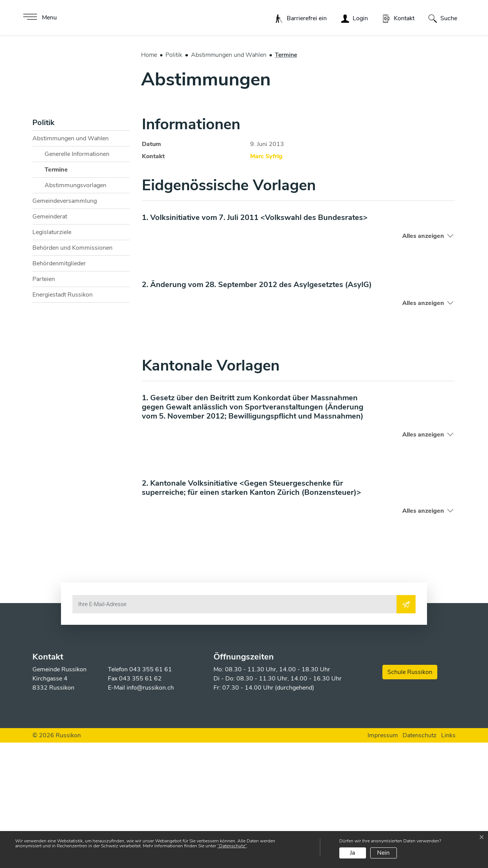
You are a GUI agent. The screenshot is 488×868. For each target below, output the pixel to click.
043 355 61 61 (151, 795)
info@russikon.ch (150, 813)
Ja (352, 853)
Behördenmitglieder (59, 389)
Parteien (44, 404)
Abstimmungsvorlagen (75, 311)
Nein (383, 853)
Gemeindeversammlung (65, 326)
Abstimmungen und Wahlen (71, 264)
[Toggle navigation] (39, 18)
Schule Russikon (410, 797)
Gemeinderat (50, 342)
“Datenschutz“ (232, 846)
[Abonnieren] (406, 730)
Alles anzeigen (423, 361)
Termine (63, 297)
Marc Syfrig (266, 282)
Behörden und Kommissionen (72, 373)
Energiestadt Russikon (63, 420)
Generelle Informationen (77, 279)
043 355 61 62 (140, 804)
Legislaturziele (52, 358)
